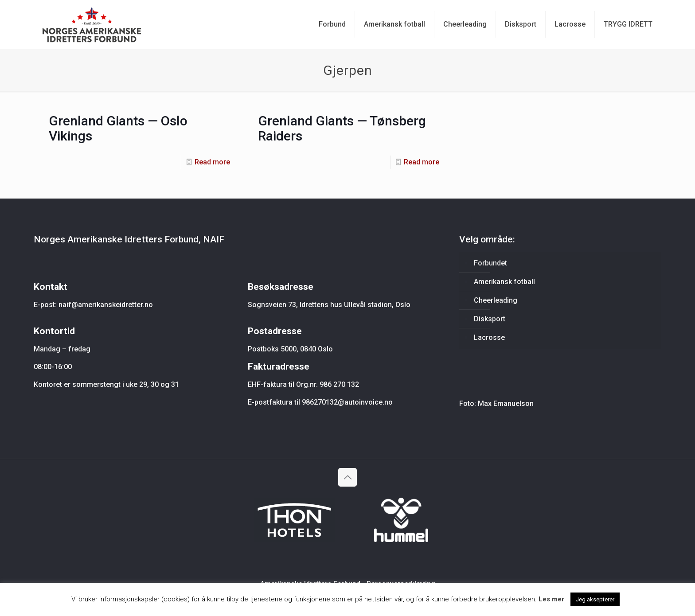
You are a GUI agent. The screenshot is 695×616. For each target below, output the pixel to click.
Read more (212, 162)
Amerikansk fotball (504, 282)
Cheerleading (496, 300)
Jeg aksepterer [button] (595, 599)
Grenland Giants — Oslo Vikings (118, 128)
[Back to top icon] (347, 477)
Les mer (551, 599)
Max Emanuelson (506, 404)
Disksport (490, 319)
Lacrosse (489, 337)
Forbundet (490, 263)
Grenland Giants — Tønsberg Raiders (342, 128)
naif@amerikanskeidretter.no (106, 305)
